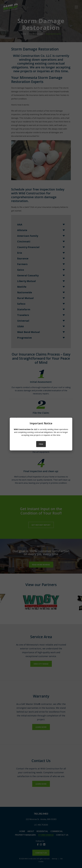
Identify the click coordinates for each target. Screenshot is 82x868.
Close (41, 444)
